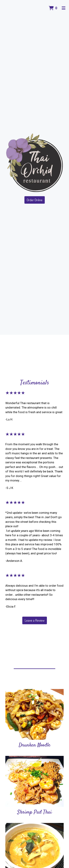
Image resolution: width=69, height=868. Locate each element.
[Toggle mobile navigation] (63, 8)
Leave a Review (35, 620)
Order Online (35, 200)
